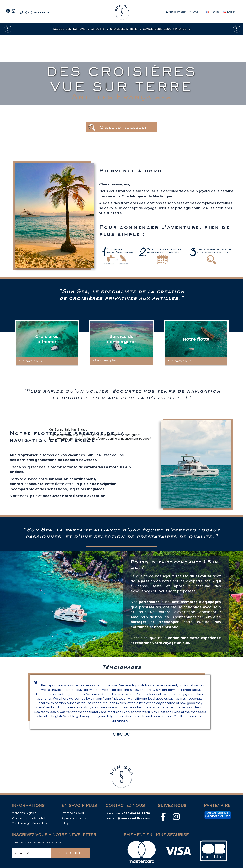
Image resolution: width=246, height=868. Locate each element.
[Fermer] (51, 441)
